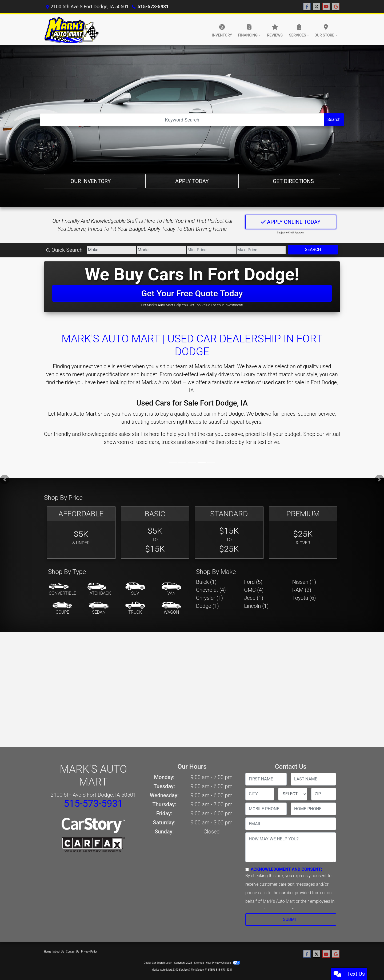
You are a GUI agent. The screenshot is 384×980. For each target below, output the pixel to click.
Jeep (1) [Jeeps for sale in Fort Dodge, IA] (254, 598)
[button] (5, 479)
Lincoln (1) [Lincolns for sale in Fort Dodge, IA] (256, 606)
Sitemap (199, 963)
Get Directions (293, 181)
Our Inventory (91, 181)
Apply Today (192, 181)
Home (48, 952)
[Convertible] (62, 589)
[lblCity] (260, 794)
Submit (291, 919)
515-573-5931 (153, 7)
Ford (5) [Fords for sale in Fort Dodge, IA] (253, 582)
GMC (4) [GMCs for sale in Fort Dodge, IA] (254, 590)
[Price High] (261, 250)
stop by (236, 442)
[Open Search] (182, 120)
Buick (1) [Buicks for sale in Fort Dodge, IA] (206, 582)
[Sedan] (99, 608)
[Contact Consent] (247, 870)
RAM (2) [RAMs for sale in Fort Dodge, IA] (302, 590)
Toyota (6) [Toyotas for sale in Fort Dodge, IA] (304, 598)
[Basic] (155, 533)
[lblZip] (324, 794)
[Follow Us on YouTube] (326, 7)
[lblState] (293, 794)
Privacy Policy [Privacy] (89, 952)
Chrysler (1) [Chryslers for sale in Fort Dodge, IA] (209, 598)
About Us (59, 952)
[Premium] (303, 533)
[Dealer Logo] (71, 30)
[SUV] (135, 589)
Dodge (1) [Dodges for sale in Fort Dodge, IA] (207, 606)
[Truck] (135, 608)
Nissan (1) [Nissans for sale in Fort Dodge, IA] (304, 582)
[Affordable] (81, 533)
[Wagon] (171, 608)
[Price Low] (211, 250)
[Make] (112, 250)
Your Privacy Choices (223, 963)
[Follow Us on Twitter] (317, 7)
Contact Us (73, 952)
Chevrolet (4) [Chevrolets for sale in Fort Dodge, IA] (211, 590)
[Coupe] (62, 608)
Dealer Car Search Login (158, 963)
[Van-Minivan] (171, 589)
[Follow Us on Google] (336, 7)
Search (334, 120)
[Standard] (229, 533)
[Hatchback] (99, 589)
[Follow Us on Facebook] (307, 7)
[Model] (161, 250)
